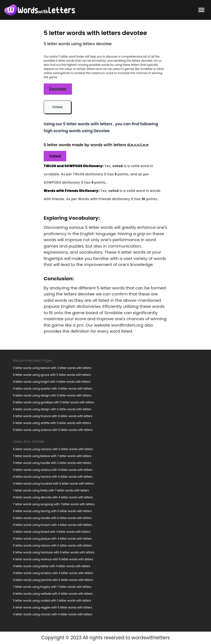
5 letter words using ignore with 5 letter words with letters (52, 375)
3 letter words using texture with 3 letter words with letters (52, 368)
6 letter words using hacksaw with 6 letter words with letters (54, 552)
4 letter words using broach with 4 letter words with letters (52, 525)
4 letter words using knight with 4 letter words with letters (52, 382)
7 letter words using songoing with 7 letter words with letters (54, 504)
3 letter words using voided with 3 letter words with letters (52, 601)
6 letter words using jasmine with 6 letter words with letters (53, 580)
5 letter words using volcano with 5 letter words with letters (53, 449)
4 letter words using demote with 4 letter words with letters (53, 497)
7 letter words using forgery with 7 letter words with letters (52, 587)
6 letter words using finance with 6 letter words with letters (53, 416)
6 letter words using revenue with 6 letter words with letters (53, 559)
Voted (57, 107)
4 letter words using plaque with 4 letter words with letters (52, 539)
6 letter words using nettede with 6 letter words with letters (53, 594)
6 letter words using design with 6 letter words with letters (52, 409)
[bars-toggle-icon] (201, 10)
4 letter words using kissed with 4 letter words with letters (52, 532)
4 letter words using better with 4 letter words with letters (52, 566)
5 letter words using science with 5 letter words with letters (53, 430)
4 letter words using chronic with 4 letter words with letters (53, 614)
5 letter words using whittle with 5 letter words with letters (52, 423)
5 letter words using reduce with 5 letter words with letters (52, 546)
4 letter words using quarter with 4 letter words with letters (53, 389)
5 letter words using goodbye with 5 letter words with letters (54, 402)
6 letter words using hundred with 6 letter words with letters (53, 484)
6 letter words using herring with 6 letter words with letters (52, 511)
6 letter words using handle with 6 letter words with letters (52, 518)
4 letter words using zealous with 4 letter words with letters (53, 470)
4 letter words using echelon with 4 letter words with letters (53, 573)
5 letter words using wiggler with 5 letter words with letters (52, 608)
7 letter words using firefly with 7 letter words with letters (51, 491)
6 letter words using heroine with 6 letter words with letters (53, 477)
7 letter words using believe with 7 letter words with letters (52, 456)
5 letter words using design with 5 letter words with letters (52, 396)
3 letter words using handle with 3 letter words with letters (52, 463)
